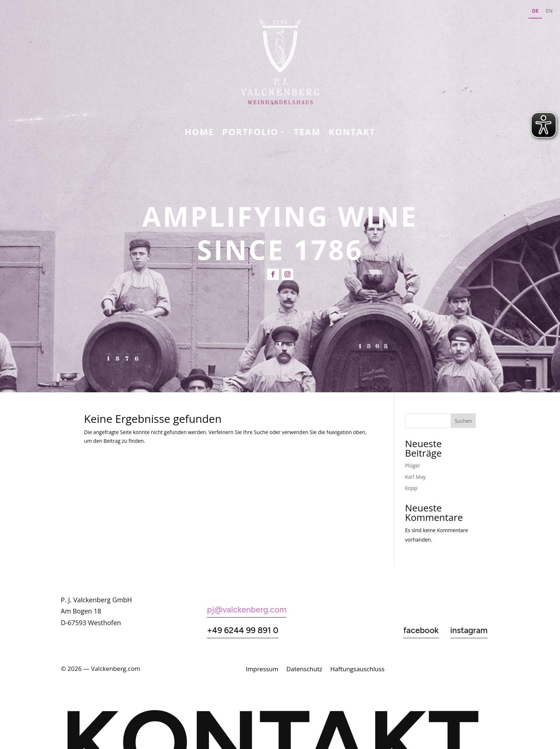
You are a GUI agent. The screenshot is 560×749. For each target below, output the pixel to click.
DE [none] (535, 11)
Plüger (413, 465)
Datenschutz (304, 670)
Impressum (262, 670)
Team (307, 133)
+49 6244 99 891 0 (243, 630)
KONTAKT (352, 133)
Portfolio (250, 133)
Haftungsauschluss (357, 670)
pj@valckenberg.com (247, 610)
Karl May (415, 477)
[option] (549, 12)
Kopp (411, 488)
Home (200, 133)
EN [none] (549, 11)
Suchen (463, 421)
